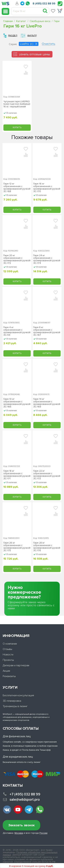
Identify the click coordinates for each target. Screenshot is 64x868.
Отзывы (7, 649)
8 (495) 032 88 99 (44, 4)
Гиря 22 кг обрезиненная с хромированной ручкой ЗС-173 (47, 475)
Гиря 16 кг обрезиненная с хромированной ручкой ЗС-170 (47, 188)
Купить (17, 127)
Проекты (8, 660)
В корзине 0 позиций (31, 866)
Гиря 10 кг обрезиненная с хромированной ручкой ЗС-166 (17, 403)
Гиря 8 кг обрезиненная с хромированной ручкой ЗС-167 (47, 331)
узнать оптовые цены (35, 54)
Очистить (48, 44)
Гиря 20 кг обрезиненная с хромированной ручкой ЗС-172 (17, 259)
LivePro (25, 44)
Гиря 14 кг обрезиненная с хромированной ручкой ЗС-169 (47, 403)
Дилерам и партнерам (16, 665)
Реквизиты (9, 676)
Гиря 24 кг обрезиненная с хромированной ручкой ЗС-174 (47, 259)
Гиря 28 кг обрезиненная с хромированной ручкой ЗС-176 (47, 547)
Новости (8, 655)
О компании (10, 644)
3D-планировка (12, 701)
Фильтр (32, 36)
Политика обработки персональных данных (30, 854)
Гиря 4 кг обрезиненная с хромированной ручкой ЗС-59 (17, 331)
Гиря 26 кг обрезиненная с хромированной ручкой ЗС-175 (17, 547)
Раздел (13, 36)
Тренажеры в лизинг (15, 706)
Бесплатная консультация (18, 695)
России (43, 833)
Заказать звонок (22, 825)
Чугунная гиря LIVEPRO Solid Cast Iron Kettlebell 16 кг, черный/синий (17, 104)
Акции (6, 671)
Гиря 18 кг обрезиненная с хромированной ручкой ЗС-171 (17, 475)
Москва (19, 833)
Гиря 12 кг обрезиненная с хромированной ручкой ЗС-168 (17, 188)
